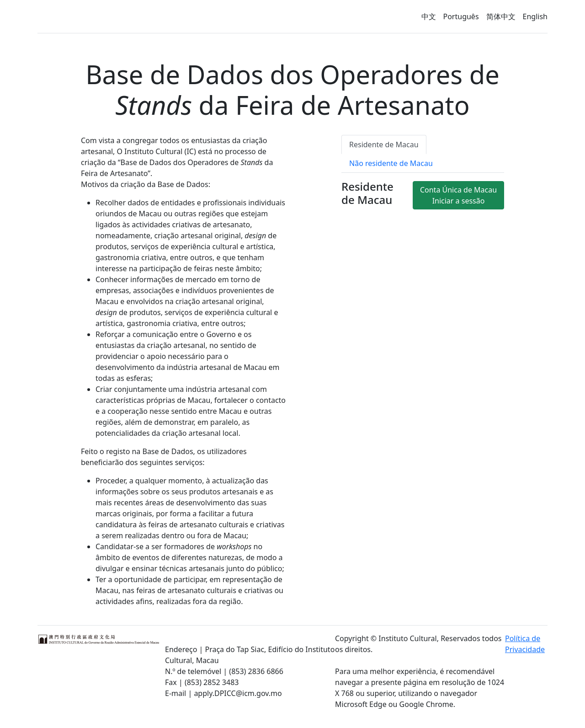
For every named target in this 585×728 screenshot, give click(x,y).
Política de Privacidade (525, 644)
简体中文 (501, 16)
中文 (429, 16)
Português (461, 16)
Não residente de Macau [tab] (391, 163)
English (535, 16)
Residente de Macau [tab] (384, 145)
